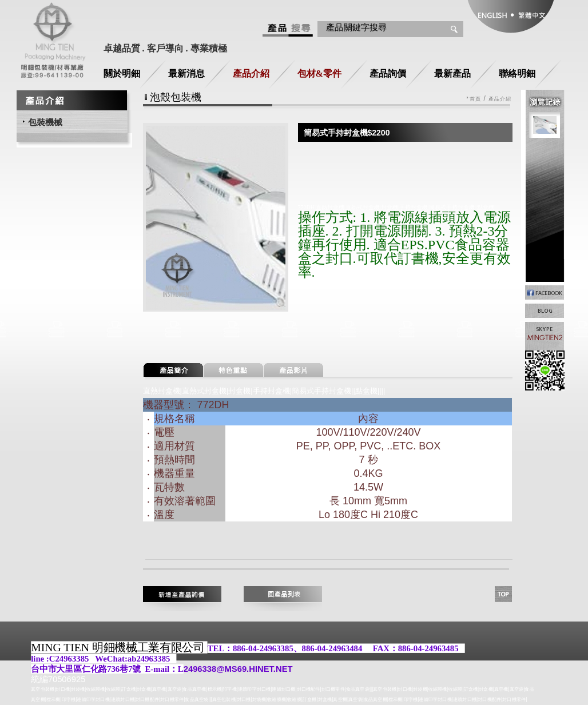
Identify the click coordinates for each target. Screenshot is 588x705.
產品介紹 (251, 73)
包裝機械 (45, 122)
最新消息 (186, 73)
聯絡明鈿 (517, 73)
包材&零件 (319, 73)
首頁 (475, 99)
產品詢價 (388, 73)
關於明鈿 (122, 73)
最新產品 (452, 73)
